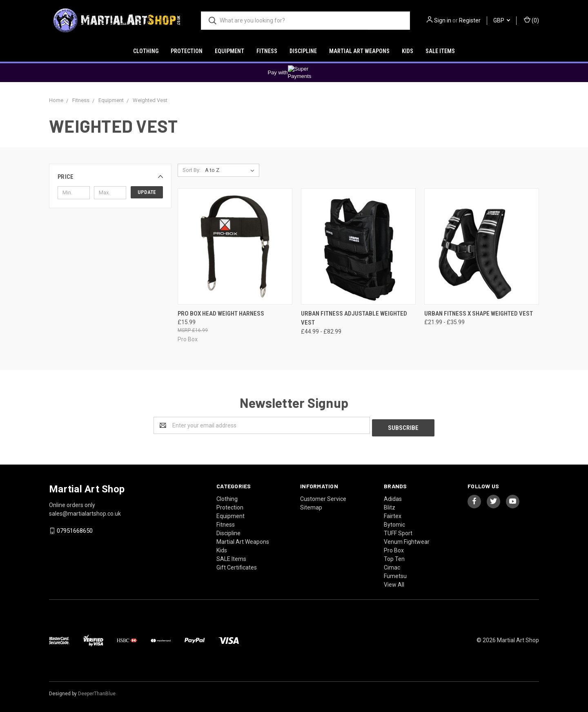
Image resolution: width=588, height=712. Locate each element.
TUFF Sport (398, 531)
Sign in (443, 20)
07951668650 (75, 528)
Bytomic (394, 522)
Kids (408, 51)
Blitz (390, 505)
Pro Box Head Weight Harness (221, 314)
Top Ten (394, 556)
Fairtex (393, 514)
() (531, 20)
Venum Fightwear (407, 539)
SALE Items (440, 51)
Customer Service (323, 496)
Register (470, 20)
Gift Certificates (237, 565)
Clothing (146, 51)
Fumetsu (395, 574)
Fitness (267, 51)
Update (147, 192)
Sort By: (192, 170)
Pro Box (394, 548)
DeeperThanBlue (97, 691)
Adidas (393, 496)
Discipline (303, 51)
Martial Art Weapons (359, 51)
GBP (502, 20)
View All (394, 582)
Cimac (392, 565)
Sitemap (311, 505)
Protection (187, 51)
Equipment (229, 51)
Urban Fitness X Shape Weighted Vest (479, 314)
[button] (110, 177)
